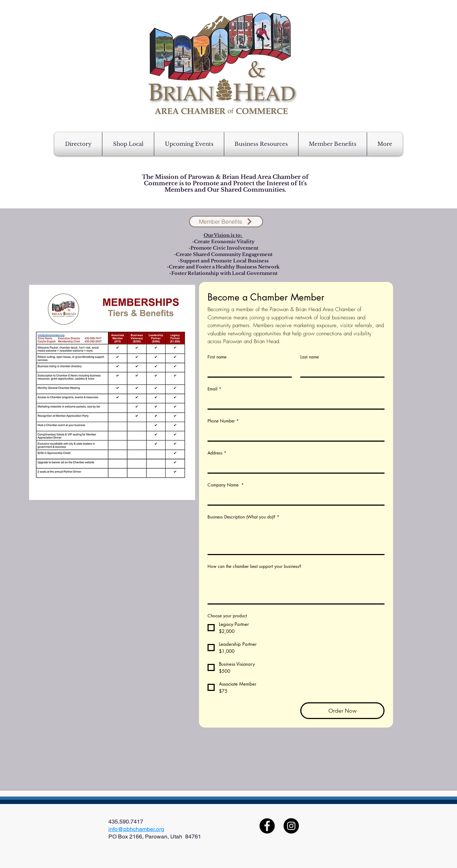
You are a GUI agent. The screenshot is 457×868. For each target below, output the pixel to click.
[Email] (294, 401)
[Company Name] (294, 497)
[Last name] (340, 369)
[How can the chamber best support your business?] (296, 588)
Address (217, 453)
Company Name (226, 485)
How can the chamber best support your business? (254, 566)
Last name (310, 357)
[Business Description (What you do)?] (296, 538)
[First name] (248, 369)
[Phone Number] (294, 433)
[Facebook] (267, 826)
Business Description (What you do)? (243, 517)
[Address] (294, 465)
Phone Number (223, 421)
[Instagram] (291, 826)
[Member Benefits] (226, 222)
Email (214, 389)
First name (217, 357)
